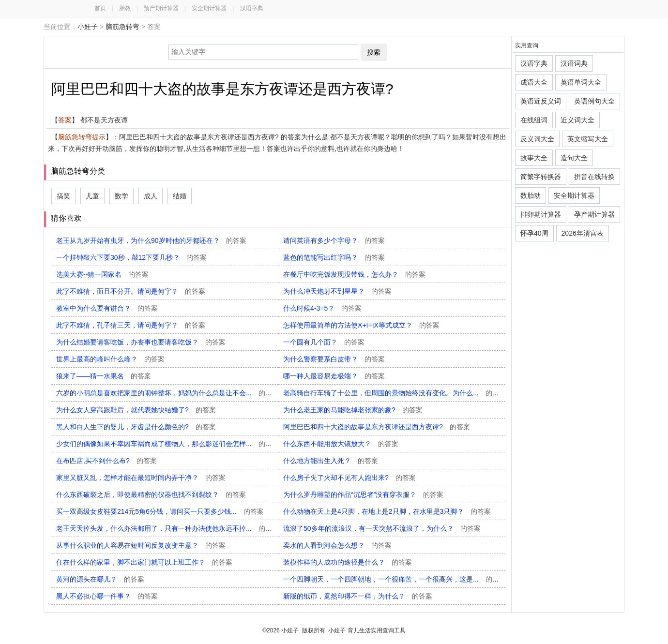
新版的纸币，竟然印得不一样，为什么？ (358, 596)
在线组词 (534, 120)
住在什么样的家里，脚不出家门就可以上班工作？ (144, 562)
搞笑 (63, 196)
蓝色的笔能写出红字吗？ (334, 257)
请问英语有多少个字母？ (334, 240)
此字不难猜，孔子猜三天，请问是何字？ (131, 325)
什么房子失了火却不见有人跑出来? (349, 478)
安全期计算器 (209, 8)
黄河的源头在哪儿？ (100, 579)
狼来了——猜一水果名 (104, 376)
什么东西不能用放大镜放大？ (341, 444)
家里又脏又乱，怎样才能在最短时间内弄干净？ (141, 478)
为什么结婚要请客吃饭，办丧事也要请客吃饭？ (141, 342)
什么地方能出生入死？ (331, 461)
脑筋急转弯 (122, 27)
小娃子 (88, 27)
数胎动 (531, 195)
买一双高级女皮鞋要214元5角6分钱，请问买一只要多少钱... (160, 511)
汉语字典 (252, 8)
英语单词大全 (581, 82)
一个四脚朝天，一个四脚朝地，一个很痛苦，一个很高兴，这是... (395, 579)
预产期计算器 (161, 8)
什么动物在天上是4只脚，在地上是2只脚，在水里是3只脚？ (387, 511)
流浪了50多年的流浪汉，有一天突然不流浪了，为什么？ (382, 528)
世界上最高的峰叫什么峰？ (110, 359)
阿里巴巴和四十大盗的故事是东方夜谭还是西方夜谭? (377, 427)
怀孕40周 (534, 233)
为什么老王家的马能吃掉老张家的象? (353, 410)
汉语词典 (574, 63)
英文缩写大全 (588, 139)
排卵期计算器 (541, 214)
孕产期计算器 (594, 214)
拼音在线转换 (594, 177)
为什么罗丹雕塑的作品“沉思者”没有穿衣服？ (363, 494)
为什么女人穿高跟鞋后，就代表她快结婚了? (136, 410)
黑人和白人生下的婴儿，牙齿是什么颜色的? (136, 427)
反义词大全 (537, 139)
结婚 (180, 196)
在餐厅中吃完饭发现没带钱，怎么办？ (354, 274)
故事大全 (534, 158)
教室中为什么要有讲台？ (107, 308)
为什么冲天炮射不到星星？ (337, 291)
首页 (100, 8)
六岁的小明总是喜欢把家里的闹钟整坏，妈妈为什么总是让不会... (167, 393)
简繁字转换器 (541, 177)
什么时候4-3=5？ (322, 308)
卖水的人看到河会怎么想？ (337, 545)
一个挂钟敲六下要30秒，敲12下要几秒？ (131, 257)
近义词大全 (577, 120)
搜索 (374, 52)
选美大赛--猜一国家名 (102, 274)
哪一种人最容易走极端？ (334, 376)
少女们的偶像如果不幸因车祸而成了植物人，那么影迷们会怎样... (167, 444)
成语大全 (534, 82)
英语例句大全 (594, 101)
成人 (151, 196)
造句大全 (574, 158)
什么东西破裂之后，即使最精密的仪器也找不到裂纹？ (151, 494)
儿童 (92, 196)
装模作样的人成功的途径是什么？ (348, 562)
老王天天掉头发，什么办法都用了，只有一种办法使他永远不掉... (167, 528)
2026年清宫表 (583, 233)
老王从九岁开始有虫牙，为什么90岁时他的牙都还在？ (151, 240)
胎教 (125, 8)
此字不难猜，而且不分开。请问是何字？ (131, 291)
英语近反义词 (541, 101)
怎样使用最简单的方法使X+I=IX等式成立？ (361, 325)
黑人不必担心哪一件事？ (107, 596)
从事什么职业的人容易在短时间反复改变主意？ (141, 545)
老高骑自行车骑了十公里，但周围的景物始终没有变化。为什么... (395, 393)
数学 (121, 196)
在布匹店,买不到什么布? (106, 461)
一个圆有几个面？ (324, 342)
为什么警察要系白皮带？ (334, 359)
